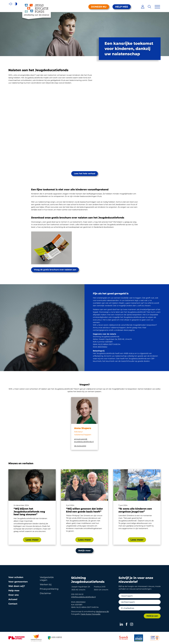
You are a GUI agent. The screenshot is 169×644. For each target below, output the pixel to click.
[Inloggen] (143, 7)
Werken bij (46, 584)
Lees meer (32, 540)
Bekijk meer (84, 551)
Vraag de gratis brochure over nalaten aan (55, 270)
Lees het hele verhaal (85, 174)
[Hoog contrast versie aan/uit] (16, 4)
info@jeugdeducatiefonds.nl (83, 597)
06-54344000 (80, 446)
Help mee (122, 7)
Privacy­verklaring (49, 589)
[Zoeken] (150, 7)
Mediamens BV (102, 612)
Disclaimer (45, 593)
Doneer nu (99, 7)
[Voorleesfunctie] (11, 4)
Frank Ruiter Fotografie (91, 614)
